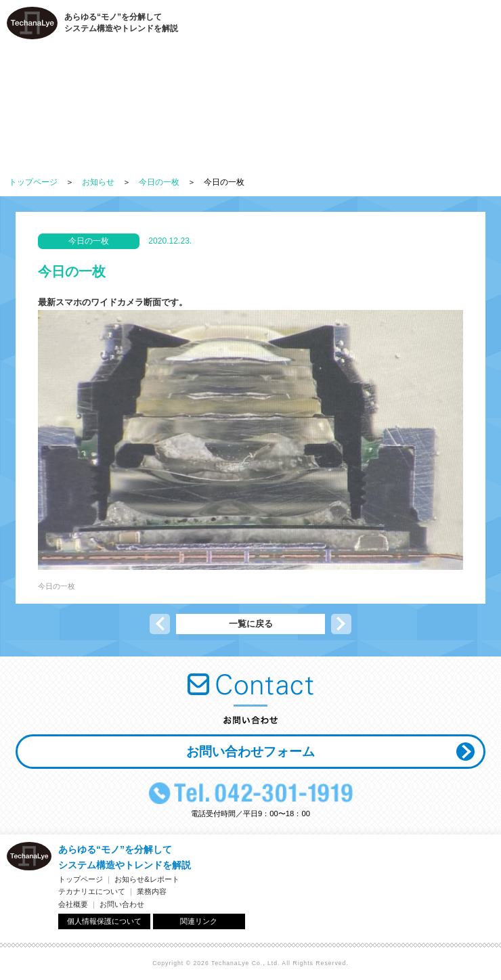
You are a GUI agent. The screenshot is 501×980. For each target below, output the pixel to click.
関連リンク (199, 921)
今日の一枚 (159, 182)
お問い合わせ (122, 904)
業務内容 (152, 891)
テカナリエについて (92, 891)
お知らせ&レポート (147, 879)
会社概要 (73, 904)
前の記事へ (160, 624)
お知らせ (98, 182)
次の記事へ (341, 624)
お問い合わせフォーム (250, 752)
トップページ (33, 182)
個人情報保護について (104, 921)
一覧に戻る (251, 624)
